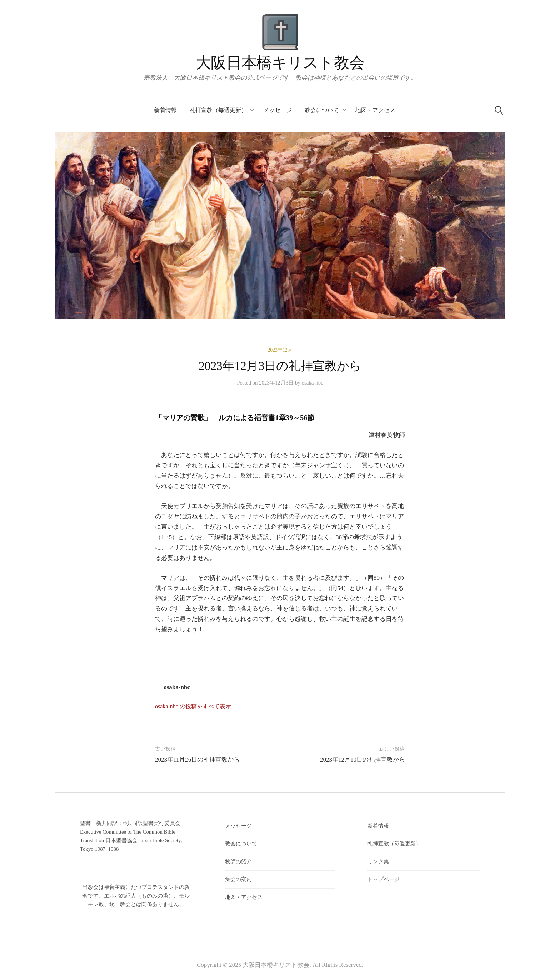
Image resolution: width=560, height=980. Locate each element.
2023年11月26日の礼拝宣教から (197, 760)
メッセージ (277, 110)
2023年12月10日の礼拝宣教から (366, 760)
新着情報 (165, 110)
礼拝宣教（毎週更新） (218, 110)
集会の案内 (238, 879)
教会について (322, 110)
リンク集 (378, 861)
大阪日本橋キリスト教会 (280, 63)
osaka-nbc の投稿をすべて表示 (193, 706)
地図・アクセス (375, 110)
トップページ (384, 879)
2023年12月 (280, 350)
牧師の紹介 (238, 861)
